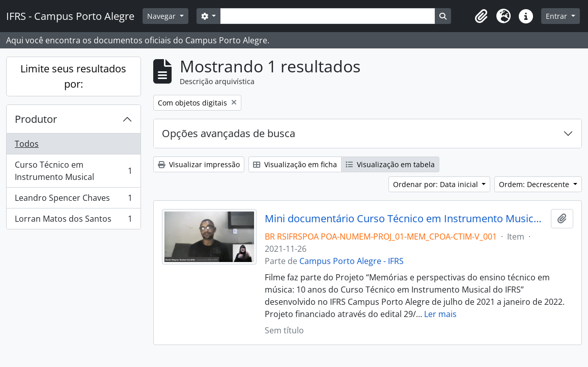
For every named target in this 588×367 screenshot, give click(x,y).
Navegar (162, 16)
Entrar (557, 16)
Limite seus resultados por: (73, 76)
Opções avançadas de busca (229, 133)
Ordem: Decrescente (535, 184)
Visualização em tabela (390, 164)
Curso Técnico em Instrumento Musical (73, 171)
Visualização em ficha (295, 164)
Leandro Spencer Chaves (73, 200)
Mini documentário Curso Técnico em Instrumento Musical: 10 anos (406, 219)
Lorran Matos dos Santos (73, 221)
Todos (27, 144)
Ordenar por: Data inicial (437, 184)
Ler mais (440, 314)
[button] (481, 16)
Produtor (36, 119)
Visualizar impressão (199, 164)
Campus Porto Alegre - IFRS (352, 261)
